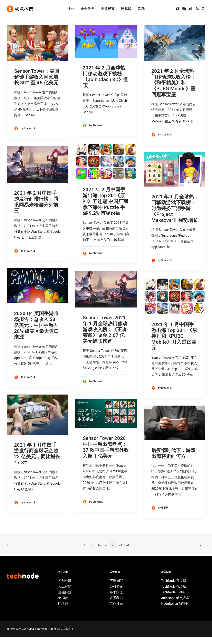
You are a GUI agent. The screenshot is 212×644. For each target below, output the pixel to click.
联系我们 (116, 605)
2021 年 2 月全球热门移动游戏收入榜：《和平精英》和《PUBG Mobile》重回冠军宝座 (173, 90)
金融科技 (65, 599)
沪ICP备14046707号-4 (60, 636)
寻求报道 (116, 599)
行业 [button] (71, 9)
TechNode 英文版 (174, 588)
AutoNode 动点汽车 (175, 605)
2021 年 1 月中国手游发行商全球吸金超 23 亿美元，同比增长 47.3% (37, 461)
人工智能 (65, 593)
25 (121, 552)
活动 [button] (141, 9)
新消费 (63, 605)
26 (128, 552)
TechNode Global (173, 599)
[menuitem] (71, 9)
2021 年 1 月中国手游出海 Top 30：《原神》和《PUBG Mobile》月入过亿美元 (174, 343)
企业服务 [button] (88, 9)
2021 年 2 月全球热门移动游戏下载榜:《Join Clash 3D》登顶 (105, 84)
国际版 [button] (126, 9)
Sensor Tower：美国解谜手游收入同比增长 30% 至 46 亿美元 (37, 84)
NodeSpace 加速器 (175, 611)
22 (99, 552)
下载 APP (117, 588)
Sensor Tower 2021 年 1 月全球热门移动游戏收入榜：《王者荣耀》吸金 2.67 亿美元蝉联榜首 (105, 336)
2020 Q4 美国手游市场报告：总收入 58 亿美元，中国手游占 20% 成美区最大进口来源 (36, 332)
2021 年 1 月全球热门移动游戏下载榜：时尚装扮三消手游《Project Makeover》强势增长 (175, 215)
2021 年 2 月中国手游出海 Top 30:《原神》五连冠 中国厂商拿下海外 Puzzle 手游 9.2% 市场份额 (105, 208)
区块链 (63, 611)
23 (106, 552)
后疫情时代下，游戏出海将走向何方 (173, 460)
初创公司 (65, 588)
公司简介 (116, 593)
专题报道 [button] (108, 9)
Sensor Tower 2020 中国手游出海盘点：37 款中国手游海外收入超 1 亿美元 (106, 454)
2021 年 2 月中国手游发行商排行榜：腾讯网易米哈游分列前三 (36, 209)
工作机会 (116, 611)
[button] (178, 9)
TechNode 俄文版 (174, 593)
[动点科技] (20, 9)
